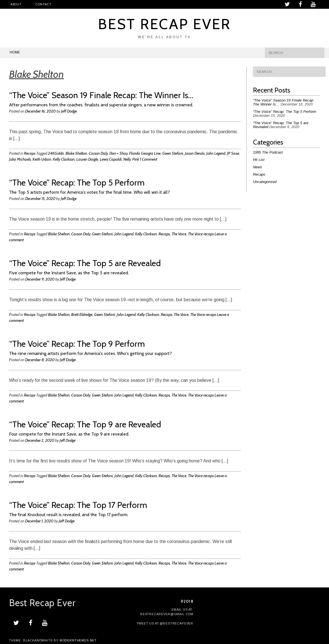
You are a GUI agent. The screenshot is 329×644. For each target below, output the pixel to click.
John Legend (216, 153)
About (16, 4)
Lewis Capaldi (111, 159)
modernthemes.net (78, 640)
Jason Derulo (195, 153)
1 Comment (149, 159)
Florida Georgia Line (145, 153)
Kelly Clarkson (64, 159)
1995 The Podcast (268, 152)
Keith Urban (42, 159)
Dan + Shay (118, 153)
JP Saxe (233, 153)
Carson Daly (98, 153)
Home (15, 52)
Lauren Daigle (87, 159)
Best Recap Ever (165, 24)
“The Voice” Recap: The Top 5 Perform (285, 112)
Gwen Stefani (173, 153)
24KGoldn (56, 153)
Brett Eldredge (82, 315)
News (257, 167)
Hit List (259, 160)
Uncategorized (265, 182)
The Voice (179, 234)
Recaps (30, 153)
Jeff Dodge (69, 111)
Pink (136, 159)
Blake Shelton (76, 153)
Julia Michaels (20, 159)
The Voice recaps (201, 234)
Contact (43, 4)
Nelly (127, 159)
